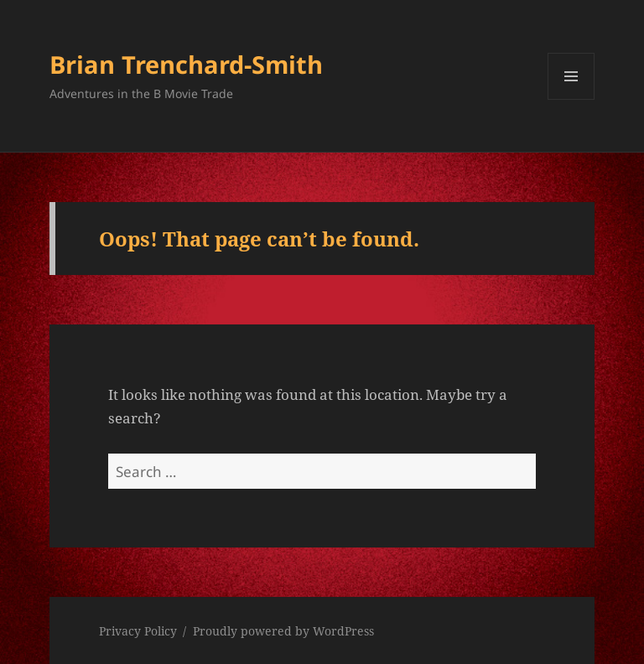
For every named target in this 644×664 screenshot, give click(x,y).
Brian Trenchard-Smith (186, 64)
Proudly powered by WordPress (283, 631)
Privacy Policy (138, 631)
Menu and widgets (571, 99)
